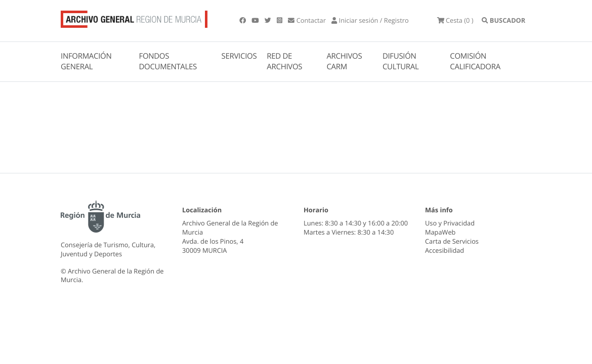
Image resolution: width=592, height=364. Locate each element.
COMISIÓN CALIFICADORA (475, 61)
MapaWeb (440, 232)
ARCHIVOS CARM (344, 61)
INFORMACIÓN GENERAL (86, 61)
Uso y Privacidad (450, 223)
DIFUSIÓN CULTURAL (401, 61)
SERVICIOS (239, 56)
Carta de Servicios (452, 241)
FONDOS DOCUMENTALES (168, 61)
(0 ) (455, 20)
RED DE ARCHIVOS (284, 61)
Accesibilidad (445, 250)
